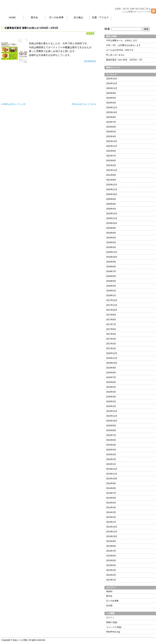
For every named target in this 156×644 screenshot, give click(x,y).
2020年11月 (112, 189)
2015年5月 (111, 445)
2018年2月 (111, 291)
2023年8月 (111, 117)
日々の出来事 (56, 17)
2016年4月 (111, 392)
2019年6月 (111, 238)
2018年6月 (111, 276)
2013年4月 (111, 565)
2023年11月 (112, 108)
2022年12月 (112, 141)
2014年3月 (111, 512)
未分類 (109, 606)
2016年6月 (111, 382)
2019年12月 (112, 214)
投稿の (112, 622)
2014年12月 (112, 469)
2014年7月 (111, 493)
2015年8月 (111, 430)
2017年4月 (111, 339)
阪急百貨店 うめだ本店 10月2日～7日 (124, 60)
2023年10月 (112, 112)
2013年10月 (112, 536)
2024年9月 (111, 93)
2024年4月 (111, 103)
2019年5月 (111, 242)
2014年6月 (111, 498)
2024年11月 (112, 88)
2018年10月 (112, 257)
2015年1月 (111, 464)
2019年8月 (111, 233)
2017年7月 (111, 324)
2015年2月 (111, 459)
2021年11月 (112, 170)
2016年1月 (111, 406)
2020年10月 (112, 194)
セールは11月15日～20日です (120, 50)
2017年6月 (111, 329)
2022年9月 (111, 151)
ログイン (110, 617)
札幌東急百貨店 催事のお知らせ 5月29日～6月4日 (31, 28)
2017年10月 (112, 310)
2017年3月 (111, 344)
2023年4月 (111, 136)
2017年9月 (111, 315)
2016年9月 (111, 368)
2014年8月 (111, 488)
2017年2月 (111, 349)
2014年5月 (111, 503)
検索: (108, 29)
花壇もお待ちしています (14, 104)
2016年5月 (111, 387)
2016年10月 (112, 363)
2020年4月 (111, 209)
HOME (12, 17)
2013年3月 (111, 570)
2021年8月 (111, 180)
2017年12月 (112, 300)
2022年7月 (111, 156)
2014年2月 (111, 517)
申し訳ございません (115, 55)
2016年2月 (111, 402)
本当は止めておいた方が (83, 104)
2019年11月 (112, 218)
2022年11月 (112, 146)
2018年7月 (111, 271)
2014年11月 (112, 474)
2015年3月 (111, 455)
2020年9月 (111, 199)
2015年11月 (112, 416)
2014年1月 (111, 522)
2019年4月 (111, 247)
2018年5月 (111, 281)
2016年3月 (111, 397)
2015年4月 (111, 450)
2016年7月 (111, 377)
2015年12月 (112, 411)
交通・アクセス (100, 17)
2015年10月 (112, 421)
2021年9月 (111, 175)
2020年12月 (112, 185)
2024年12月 (112, 83)
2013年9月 (111, 541)
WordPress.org (113, 632)
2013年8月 (111, 546)
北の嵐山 (78, 17)
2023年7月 (111, 122)
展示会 (34, 17)
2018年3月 (111, 286)
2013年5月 (111, 561)
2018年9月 (111, 262)
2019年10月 (112, 223)
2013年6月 (111, 556)
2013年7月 (111, 551)
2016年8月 (111, 373)
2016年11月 (112, 358)
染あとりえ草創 (22, 7)
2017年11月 (112, 305)
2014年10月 (112, 479)
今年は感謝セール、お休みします (122, 40)
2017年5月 (111, 334)
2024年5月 (111, 98)
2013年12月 (112, 527)
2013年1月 (111, 580)
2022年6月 (111, 161)
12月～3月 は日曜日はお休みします (123, 45)
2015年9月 (111, 426)
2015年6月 (111, 440)
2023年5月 (111, 132)
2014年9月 (111, 483)
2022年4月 (111, 165)
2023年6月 (111, 127)
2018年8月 (111, 267)
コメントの (114, 627)
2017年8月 (111, 320)
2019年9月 (111, 228)
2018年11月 (112, 252)
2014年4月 (111, 508)
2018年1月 (111, 295)
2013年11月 (112, 532)
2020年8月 (111, 204)
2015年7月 (111, 435)
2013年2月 (111, 575)
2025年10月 (112, 79)
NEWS (109, 592)
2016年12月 (112, 353)
